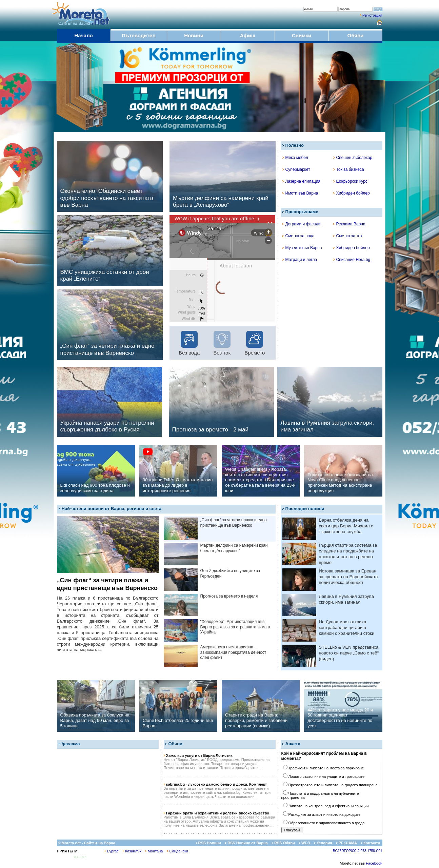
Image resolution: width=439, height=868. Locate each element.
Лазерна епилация (301, 181)
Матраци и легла (300, 260)
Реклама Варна (349, 224)
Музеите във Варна (302, 248)
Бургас (112, 851)
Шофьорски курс (350, 181)
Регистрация (372, 15)
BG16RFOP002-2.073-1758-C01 (358, 851)
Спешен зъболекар (353, 158)
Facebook (374, 863)
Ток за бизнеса (349, 169)
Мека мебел (295, 158)
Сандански (178, 851)
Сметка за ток (348, 236)
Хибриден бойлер (352, 193)
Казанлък (132, 851)
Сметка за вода (298, 236)
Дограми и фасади (302, 224)
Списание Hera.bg (352, 260)
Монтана (154, 851)
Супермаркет (296, 169)
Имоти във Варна (300, 193)
